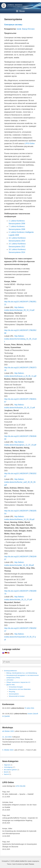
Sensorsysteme (13, 19)
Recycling (12, 692)
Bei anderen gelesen (10, 770)
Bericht (6, 772)
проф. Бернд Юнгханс (26, 29)
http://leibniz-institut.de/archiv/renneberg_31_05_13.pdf (20, 339)
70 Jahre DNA (29, 708)
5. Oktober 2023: (8, 750)
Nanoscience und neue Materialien (20, 689)
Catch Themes (29, 864)
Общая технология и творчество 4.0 (18, 682)
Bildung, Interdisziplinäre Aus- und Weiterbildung (22, 673)
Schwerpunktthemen (10, 671)
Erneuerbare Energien (16, 687)
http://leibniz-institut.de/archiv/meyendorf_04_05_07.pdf (20, 637)
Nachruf (6, 774)
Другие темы (11, 685)
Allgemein (7, 765)
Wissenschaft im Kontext (17, 696)
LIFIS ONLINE (20, 786)
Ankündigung (8, 767)
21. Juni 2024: (7, 737)
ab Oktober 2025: (8, 731)
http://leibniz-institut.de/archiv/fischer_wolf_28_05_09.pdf (20, 482)
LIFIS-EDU (10, 680)
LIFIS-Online (30, 143)
